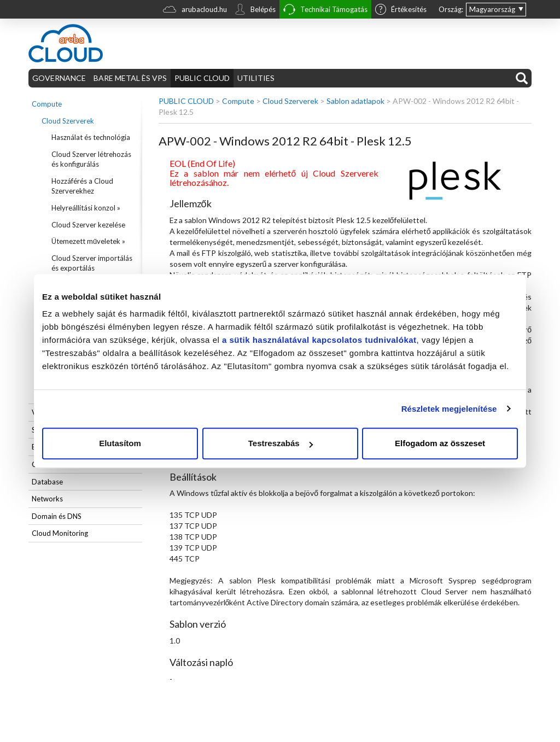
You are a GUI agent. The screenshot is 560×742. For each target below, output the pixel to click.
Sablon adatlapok (355, 101)
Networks (47, 499)
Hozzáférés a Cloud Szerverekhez (82, 186)
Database (47, 482)
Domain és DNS (57, 516)
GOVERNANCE (59, 78)
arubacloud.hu (195, 11)
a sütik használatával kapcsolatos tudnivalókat (319, 340)
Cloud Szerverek (68, 121)
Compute (47, 104)
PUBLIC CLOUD (202, 78)
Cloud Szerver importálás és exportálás (92, 263)
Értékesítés (401, 10)
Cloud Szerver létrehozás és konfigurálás (91, 159)
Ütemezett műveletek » (88, 241)
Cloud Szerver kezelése (88, 225)
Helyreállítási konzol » (86, 208)
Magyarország (492, 9)
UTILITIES (256, 78)
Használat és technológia (91, 137)
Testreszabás (281, 443)
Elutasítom (120, 443)
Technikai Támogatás (325, 11)
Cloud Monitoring (60, 533)
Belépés (255, 10)
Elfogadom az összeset (440, 443)
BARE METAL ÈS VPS (130, 78)
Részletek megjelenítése (449, 409)
